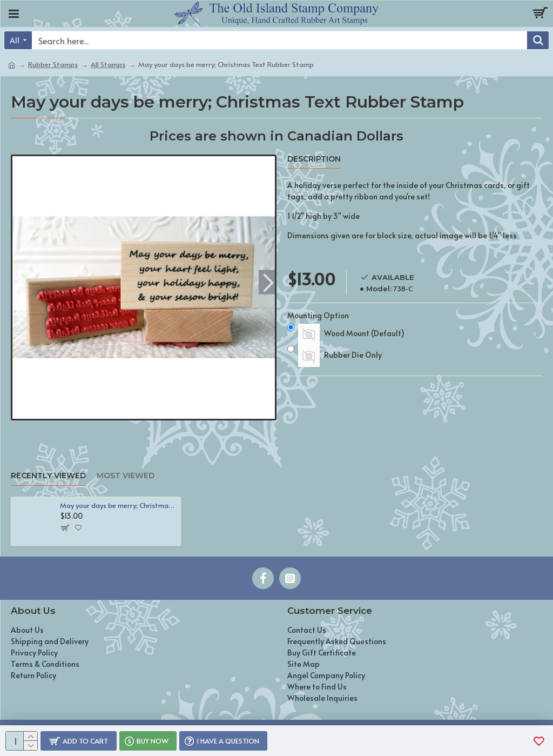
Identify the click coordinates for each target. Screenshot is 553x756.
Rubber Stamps (53, 64)
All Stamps (108, 64)
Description (314, 159)
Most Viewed (126, 476)
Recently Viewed (48, 476)
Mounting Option (318, 315)
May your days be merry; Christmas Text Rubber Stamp (118, 506)
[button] (268, 282)
